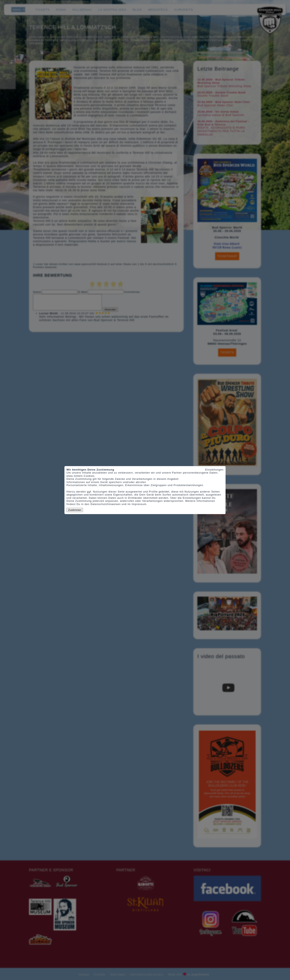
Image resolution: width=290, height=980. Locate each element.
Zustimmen (75, 510)
